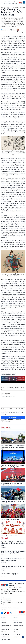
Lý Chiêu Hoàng (9, 388)
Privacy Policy (21, 409)
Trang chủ (3, 617)
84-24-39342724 (7, 601)
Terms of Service (6, 410)
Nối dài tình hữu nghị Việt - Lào (10, 574)
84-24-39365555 (7, 599)
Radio (5, 2)
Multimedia (15, 2)
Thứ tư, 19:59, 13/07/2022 (19, 7)
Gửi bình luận (13, 417)
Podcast (9, 2)
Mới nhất (16, 617)
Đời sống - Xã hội (18, 623)
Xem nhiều (3, 620)
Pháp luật (3, 632)
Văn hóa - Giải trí (5, 7)
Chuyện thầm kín (5, 637)
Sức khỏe (16, 632)
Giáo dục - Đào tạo (18, 625)
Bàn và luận (4, 623)
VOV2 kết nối (17, 634)
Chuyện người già (5, 634)
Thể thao (16, 629)
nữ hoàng (17, 388)
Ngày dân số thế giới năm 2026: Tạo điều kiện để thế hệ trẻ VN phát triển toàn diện (13, 544)
